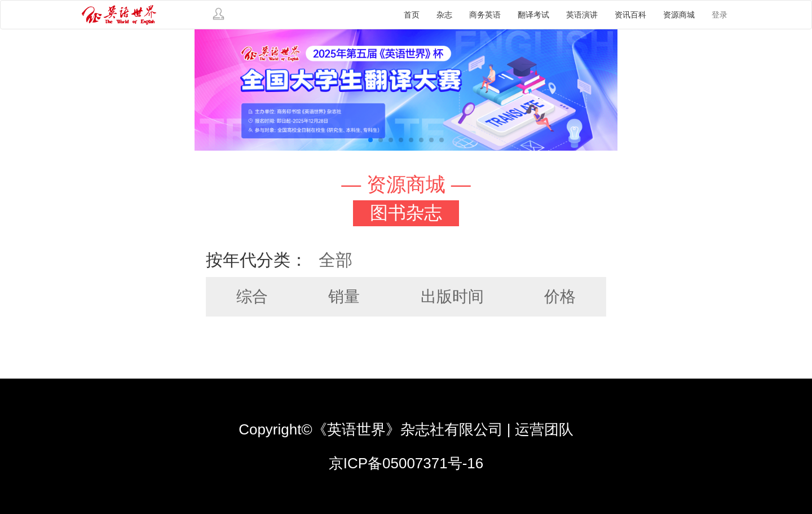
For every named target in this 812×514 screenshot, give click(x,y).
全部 (336, 260)
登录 (720, 15)
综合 (252, 296)
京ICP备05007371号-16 (406, 463)
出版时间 (452, 296)
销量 (344, 296)
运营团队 (544, 429)
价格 (560, 296)
